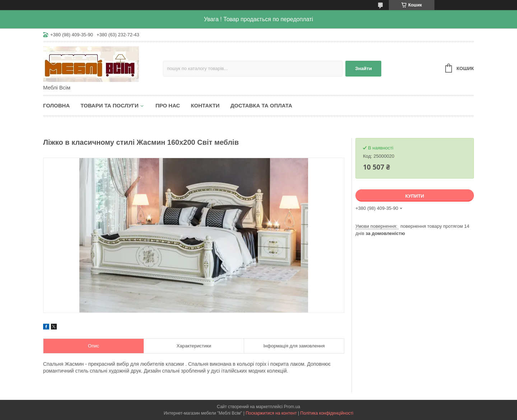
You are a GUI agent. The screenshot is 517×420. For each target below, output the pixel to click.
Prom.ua (292, 407)
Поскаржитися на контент (271, 413)
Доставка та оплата (261, 105)
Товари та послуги (110, 105)
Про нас (168, 105)
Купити (415, 196)
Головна (56, 105)
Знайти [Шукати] (364, 68)
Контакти (205, 105)
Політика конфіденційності (327, 413)
